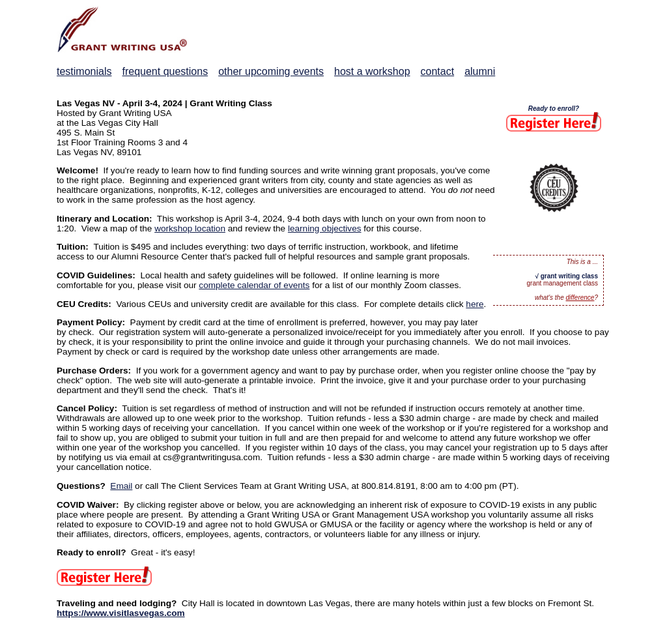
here (475, 304)
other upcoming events (271, 71)
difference (580, 298)
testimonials (84, 71)
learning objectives (325, 228)
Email (121, 486)
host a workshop (372, 71)
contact (438, 71)
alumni (480, 71)
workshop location (190, 228)
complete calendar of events (254, 285)
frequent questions (165, 71)
